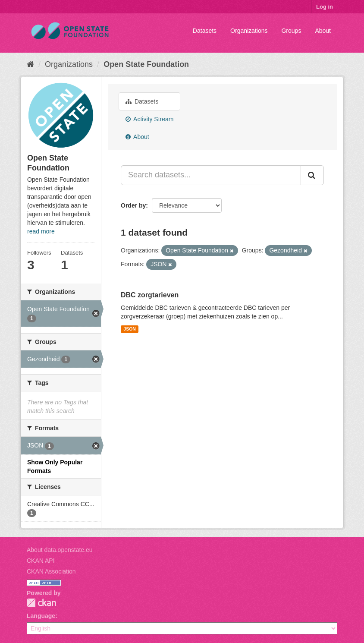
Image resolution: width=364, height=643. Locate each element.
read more (41, 231)
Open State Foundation (146, 64)
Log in (325, 7)
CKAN (41, 603)
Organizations (249, 31)
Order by (133, 205)
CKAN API (41, 561)
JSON (130, 329)
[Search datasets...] (211, 175)
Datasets (205, 31)
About (323, 31)
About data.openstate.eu (60, 550)
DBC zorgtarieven (150, 295)
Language (41, 616)
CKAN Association (51, 571)
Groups (291, 31)
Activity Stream (149, 119)
